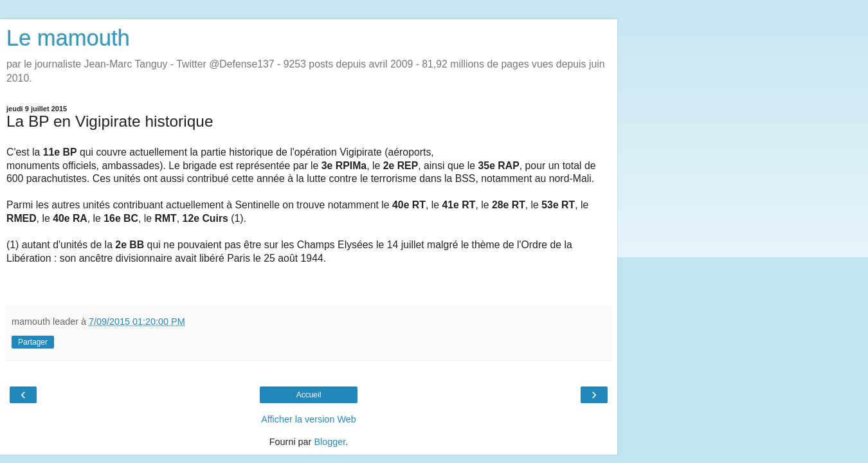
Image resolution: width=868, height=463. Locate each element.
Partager (33, 342)
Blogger (330, 442)
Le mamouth (68, 38)
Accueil (309, 395)
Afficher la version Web (308, 419)
